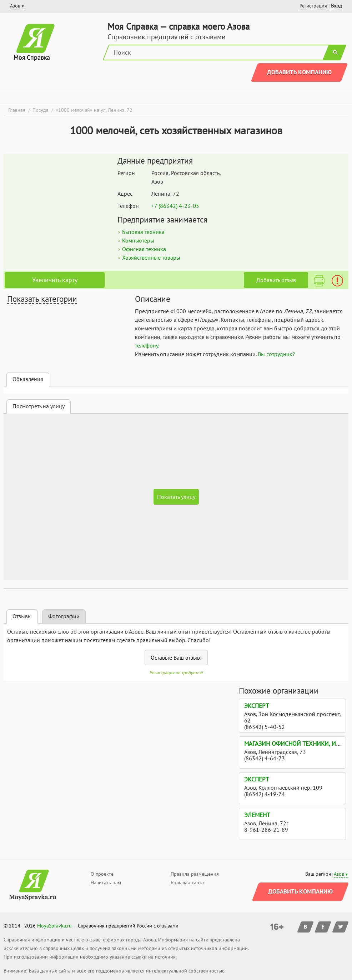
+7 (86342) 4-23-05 (175, 206)
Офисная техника (144, 249)
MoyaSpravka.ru (54, 926)
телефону (147, 345)
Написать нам (106, 882)
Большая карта (187, 882)
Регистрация (313, 6)
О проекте (102, 874)
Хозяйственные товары (151, 257)
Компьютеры (138, 240)
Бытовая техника (143, 232)
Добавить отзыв (276, 280)
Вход (336, 6)
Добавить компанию (299, 72)
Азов (339, 874)
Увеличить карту (55, 280)
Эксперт (257, 706)
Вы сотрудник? (276, 354)
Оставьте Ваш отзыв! (176, 657)
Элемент (257, 815)
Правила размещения (195, 874)
